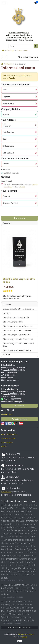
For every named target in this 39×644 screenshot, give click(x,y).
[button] (35, 3)
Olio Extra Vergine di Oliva (13, 322)
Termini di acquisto (8, 438)
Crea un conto (22, 50)
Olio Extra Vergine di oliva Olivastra (17, 335)
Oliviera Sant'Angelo (26, 634)
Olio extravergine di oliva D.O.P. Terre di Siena (18, 345)
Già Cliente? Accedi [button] (19, 419)
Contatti (4, 446)
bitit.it (24, 637)
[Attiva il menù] (4, 3)
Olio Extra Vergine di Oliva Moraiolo (17, 330)
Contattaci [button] (19, 406)
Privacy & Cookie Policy (9, 434)
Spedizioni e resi (7, 442)
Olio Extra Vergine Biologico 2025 (16, 318)
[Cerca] (21, 46)
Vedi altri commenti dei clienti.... (19, 628)
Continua (19, 218)
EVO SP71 (7, 313)
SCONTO (6, 355)
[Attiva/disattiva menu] (4, 57)
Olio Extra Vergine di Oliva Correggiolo (18, 326)
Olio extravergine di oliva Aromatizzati (18, 339)
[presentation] (17, 211)
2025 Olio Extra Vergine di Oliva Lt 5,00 (19, 280)
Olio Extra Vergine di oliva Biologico (17, 350)
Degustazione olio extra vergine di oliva (18, 309)
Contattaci (6, 492)
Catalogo (10, 50)
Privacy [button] (22, 187)
